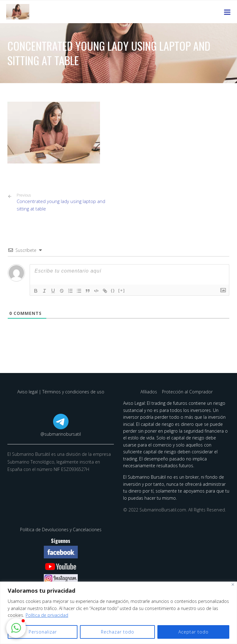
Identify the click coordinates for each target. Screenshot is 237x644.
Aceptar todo (193, 632)
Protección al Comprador (187, 392)
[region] (118, 613)
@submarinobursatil (61, 434)
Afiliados (149, 392)
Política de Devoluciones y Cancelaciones (61, 530)
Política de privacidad (47, 615)
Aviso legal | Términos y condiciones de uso (61, 392)
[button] (16, 628)
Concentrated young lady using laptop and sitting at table (65, 202)
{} (113, 290)
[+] (122, 290)
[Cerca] (233, 585)
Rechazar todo (118, 632)
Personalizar (43, 632)
